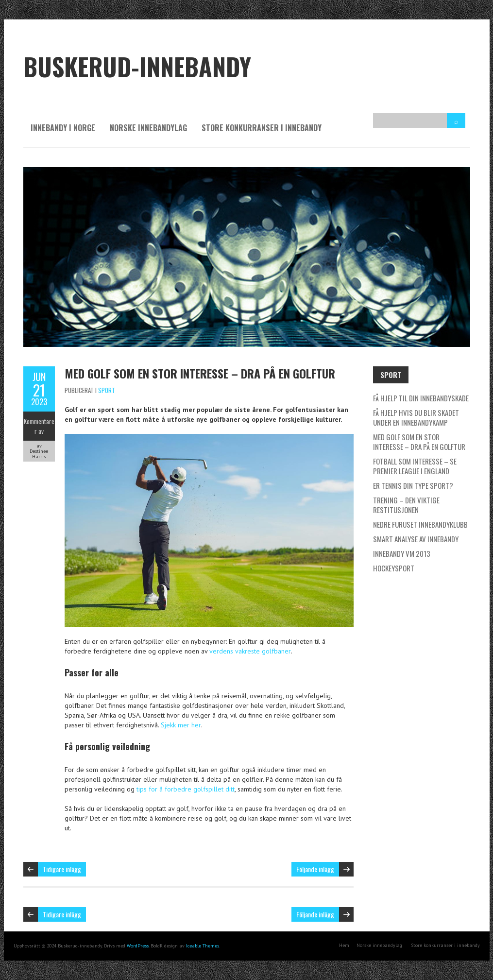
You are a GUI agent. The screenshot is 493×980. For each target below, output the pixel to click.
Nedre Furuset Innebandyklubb (420, 524)
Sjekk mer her (181, 725)
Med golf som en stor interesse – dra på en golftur (200, 373)
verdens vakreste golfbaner (250, 651)
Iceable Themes (203, 946)
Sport (107, 390)
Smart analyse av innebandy (416, 539)
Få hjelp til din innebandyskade (421, 398)
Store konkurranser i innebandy (262, 128)
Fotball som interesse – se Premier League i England (415, 466)
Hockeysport (394, 568)
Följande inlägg (315, 869)
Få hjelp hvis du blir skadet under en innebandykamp (416, 417)
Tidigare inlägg (62, 869)
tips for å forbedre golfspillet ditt (186, 789)
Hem (344, 945)
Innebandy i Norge (63, 128)
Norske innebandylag (148, 128)
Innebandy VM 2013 (402, 553)
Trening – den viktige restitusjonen (406, 505)
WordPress (138, 946)
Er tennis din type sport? (413, 485)
